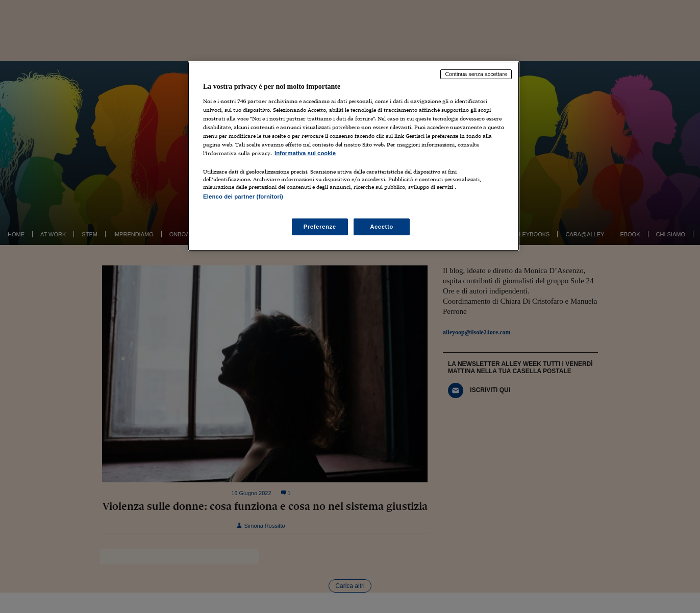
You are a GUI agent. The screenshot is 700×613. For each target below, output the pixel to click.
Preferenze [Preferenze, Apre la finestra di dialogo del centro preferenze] (320, 227)
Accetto (382, 227)
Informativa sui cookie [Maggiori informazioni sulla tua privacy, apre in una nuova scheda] (305, 153)
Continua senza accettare (476, 74)
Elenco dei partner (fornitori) (243, 197)
